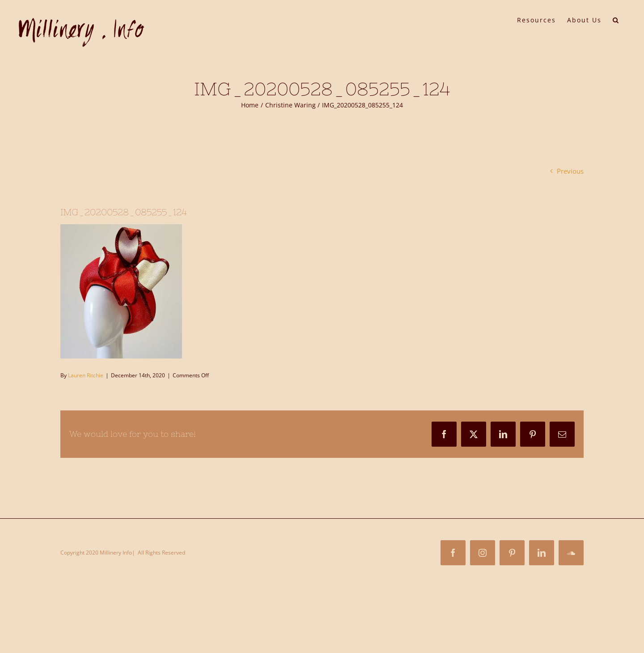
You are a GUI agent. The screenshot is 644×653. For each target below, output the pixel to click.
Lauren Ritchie (86, 375)
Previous (570, 171)
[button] (616, 19)
